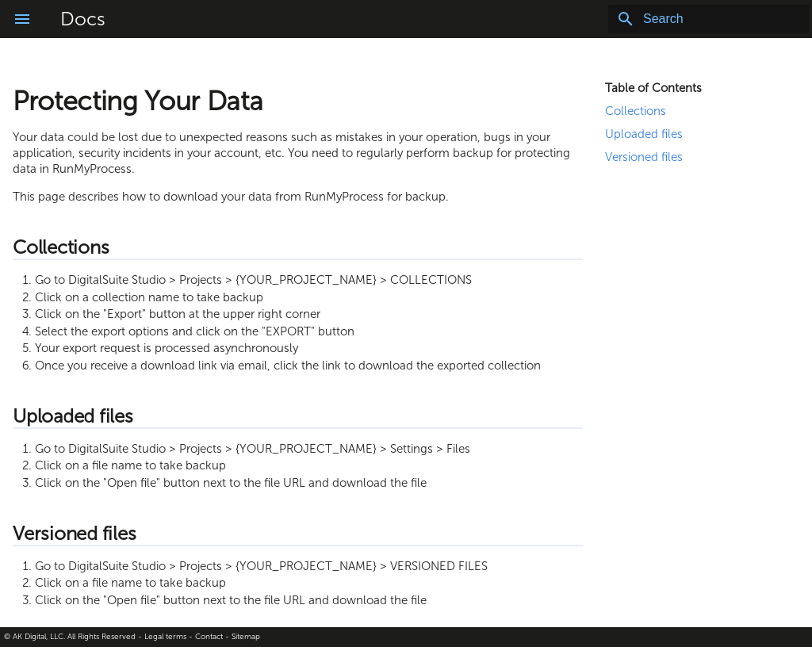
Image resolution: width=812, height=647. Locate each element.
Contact (209, 637)
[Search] (716, 19)
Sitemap (246, 637)
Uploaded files (644, 134)
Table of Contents (653, 88)
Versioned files (644, 157)
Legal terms (165, 637)
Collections (636, 111)
